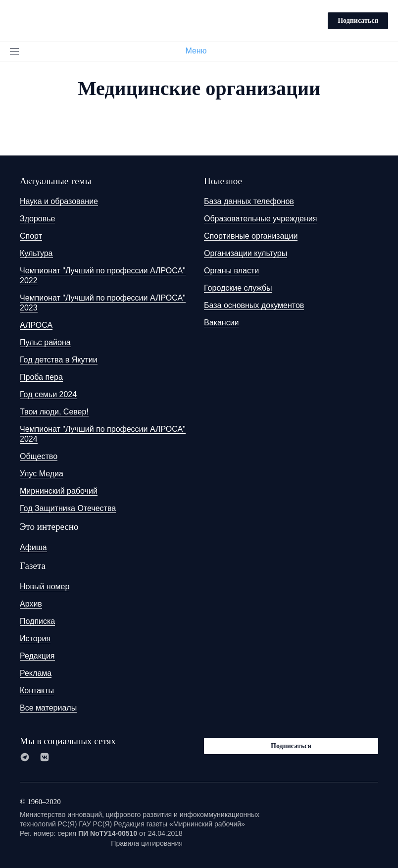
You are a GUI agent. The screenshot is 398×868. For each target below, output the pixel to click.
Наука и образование (59, 201)
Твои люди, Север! (54, 412)
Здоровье (37, 219)
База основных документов (254, 305)
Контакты (37, 690)
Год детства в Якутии (59, 360)
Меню (200, 51)
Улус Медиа (42, 474)
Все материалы (48, 708)
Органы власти (231, 271)
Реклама (36, 673)
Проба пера (41, 377)
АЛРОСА (36, 325)
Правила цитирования (147, 843)
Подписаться (358, 21)
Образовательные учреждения (260, 219)
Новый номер (45, 587)
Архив (31, 604)
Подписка (37, 621)
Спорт (31, 236)
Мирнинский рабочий (59, 491)
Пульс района (45, 342)
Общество (39, 456)
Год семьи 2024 (48, 394)
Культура (36, 253)
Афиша (33, 547)
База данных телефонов (249, 201)
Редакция (37, 656)
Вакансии (222, 323)
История (35, 638)
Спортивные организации (251, 236)
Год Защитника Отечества (68, 508)
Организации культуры (246, 253)
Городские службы (238, 288)
